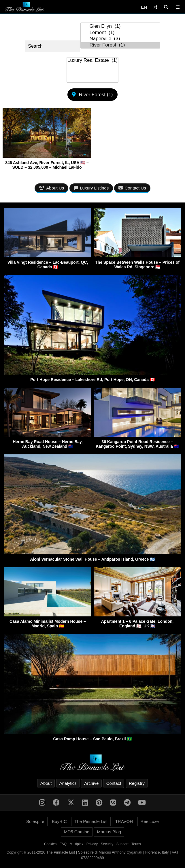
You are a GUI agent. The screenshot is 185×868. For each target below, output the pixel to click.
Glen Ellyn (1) (120, 26)
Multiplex (77, 844)
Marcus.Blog (109, 832)
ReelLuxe (150, 821)
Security (107, 844)
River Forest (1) (120, 45)
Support (122, 844)
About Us (51, 188)
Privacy (92, 844)
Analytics (68, 783)
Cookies (50, 844)
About (46, 783)
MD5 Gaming (77, 832)
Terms (136, 844)
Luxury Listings (91, 188)
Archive (91, 783)
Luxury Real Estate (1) (92, 61)
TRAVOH (124, 821)
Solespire (35, 821)
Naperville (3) (120, 39)
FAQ (63, 844)
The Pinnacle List (91, 821)
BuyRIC (59, 821)
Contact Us (132, 188)
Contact (114, 783)
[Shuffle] (155, 7)
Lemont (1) (120, 33)
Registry (137, 783)
